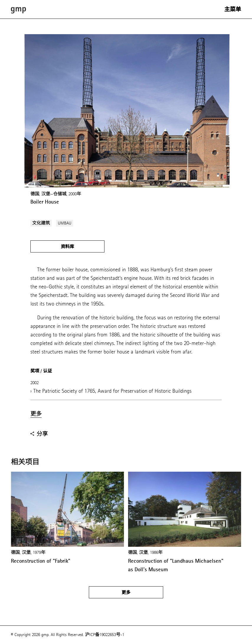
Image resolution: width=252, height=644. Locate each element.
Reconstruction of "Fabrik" (41, 561)
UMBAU (65, 223)
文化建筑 (41, 223)
